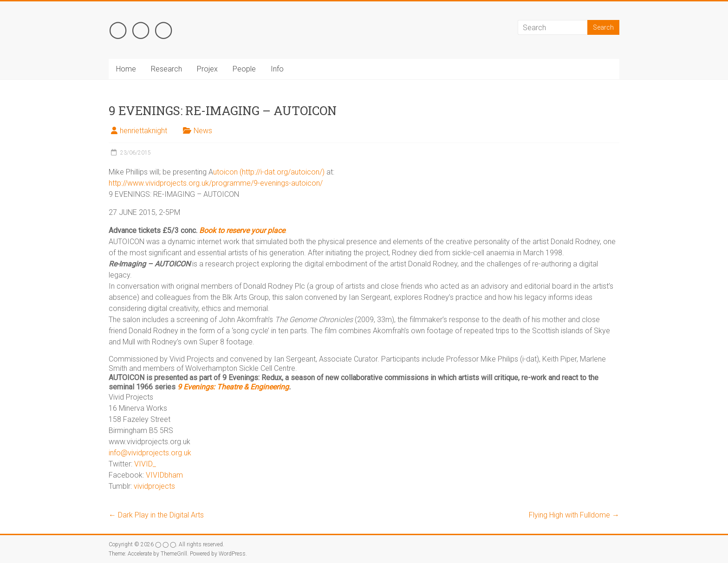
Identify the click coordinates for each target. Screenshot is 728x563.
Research (166, 69)
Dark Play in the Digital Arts (156, 515)
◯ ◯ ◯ (141, 28)
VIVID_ (145, 464)
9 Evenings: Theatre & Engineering (233, 387)
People (244, 69)
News (203, 131)
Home (126, 69)
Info (277, 69)
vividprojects (154, 486)
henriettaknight (143, 131)
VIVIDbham (164, 475)
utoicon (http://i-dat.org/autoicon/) (269, 172)
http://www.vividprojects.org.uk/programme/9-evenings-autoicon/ (216, 183)
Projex (207, 69)
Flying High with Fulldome (574, 515)
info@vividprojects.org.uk (150, 453)
